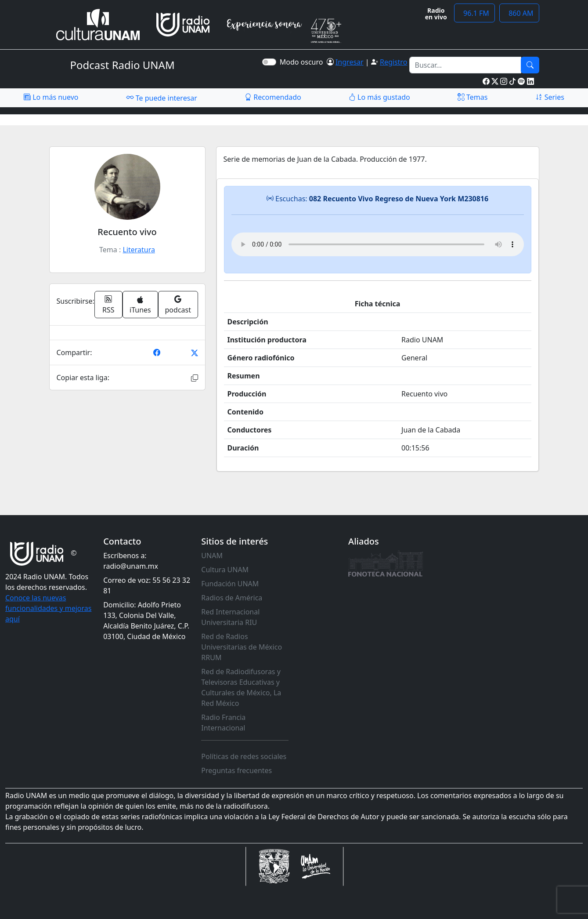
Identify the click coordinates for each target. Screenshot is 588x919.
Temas (473, 97)
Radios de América (232, 598)
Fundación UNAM (230, 584)
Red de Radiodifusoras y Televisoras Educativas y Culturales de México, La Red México (241, 687)
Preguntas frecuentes (236, 770)
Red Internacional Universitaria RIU (230, 617)
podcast (178, 305)
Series (550, 97)
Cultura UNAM (225, 570)
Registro (393, 62)
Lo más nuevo (51, 97)
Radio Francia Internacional (223, 723)
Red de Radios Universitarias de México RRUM (242, 647)
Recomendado (273, 97)
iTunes (140, 305)
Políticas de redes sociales (244, 756)
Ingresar (350, 62)
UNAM (212, 556)
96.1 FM (474, 13)
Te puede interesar (162, 98)
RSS (108, 305)
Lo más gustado (379, 97)
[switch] (269, 62)
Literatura (139, 250)
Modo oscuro (303, 62)
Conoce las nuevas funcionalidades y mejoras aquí (48, 608)
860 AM (519, 13)
